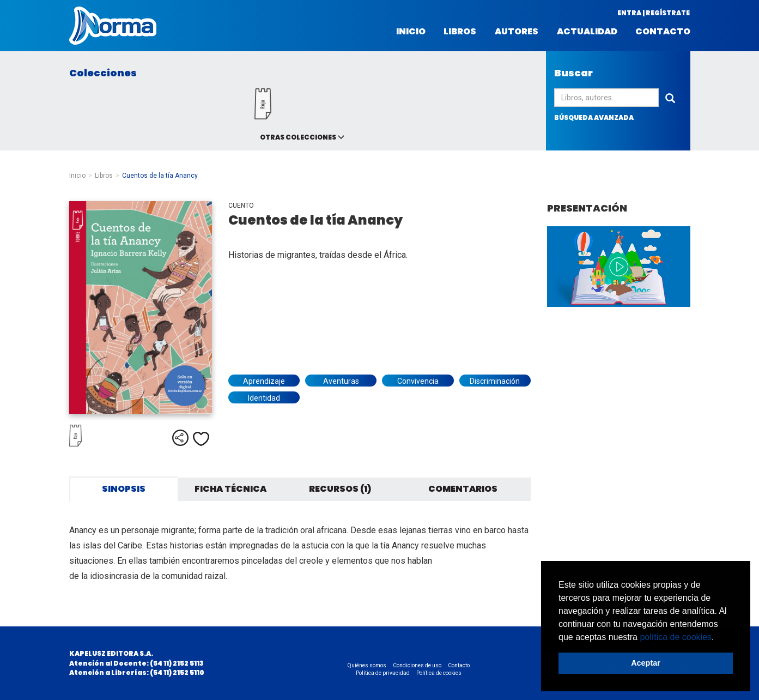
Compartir (180, 438)
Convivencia (418, 381)
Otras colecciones (298, 137)
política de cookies (676, 637)
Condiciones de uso (417, 665)
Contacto (663, 32)
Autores (517, 32)
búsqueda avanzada (594, 117)
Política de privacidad (383, 673)
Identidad (264, 398)
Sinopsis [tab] (124, 489)
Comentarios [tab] (463, 489)
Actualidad (587, 32)
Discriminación (495, 381)
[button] (718, 638)
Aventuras (341, 381)
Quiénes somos (367, 665)
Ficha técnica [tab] (230, 489)
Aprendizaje (264, 381)
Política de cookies (439, 673)
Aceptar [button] (646, 663)
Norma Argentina (113, 26)
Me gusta (201, 439)
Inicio (411, 32)
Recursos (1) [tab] (340, 489)
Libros (460, 32)
